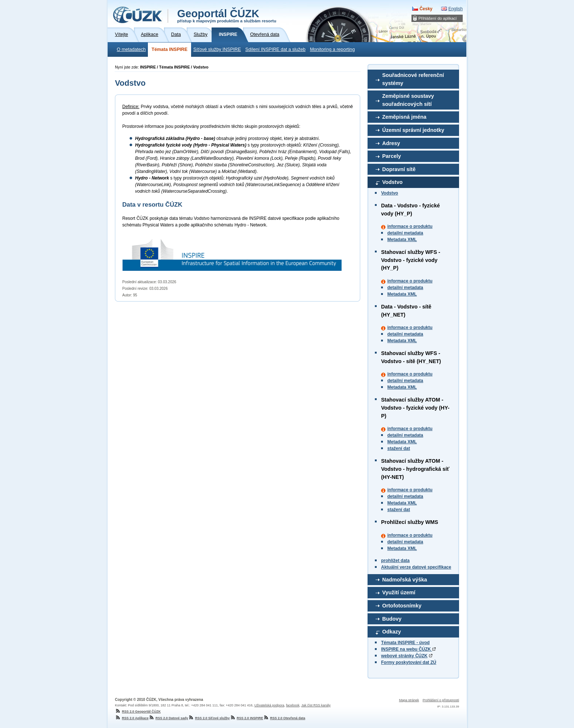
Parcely (392, 156)
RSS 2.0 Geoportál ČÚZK (138, 712)
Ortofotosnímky (402, 606)
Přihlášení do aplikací (438, 18)
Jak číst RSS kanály (316, 705)
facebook (293, 705)
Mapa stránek (409, 700)
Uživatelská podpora (269, 705)
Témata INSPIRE (169, 49)
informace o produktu (410, 226)
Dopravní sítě (399, 169)
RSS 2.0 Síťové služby (209, 718)
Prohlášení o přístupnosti (441, 700)
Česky (426, 9)
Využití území (399, 592)
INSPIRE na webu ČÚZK (408, 649)
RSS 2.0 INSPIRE (247, 718)
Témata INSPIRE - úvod (405, 643)
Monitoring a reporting (333, 49)
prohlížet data (395, 561)
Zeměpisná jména (404, 117)
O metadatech (131, 49)
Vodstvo (392, 182)
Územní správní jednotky (413, 130)
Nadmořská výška (405, 580)
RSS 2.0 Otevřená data (284, 718)
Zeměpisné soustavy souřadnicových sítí (408, 100)
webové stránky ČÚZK (404, 656)
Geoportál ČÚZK (227, 15)
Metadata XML (402, 240)
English (456, 9)
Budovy (392, 619)
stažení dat (399, 448)
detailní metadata (405, 233)
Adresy (391, 143)
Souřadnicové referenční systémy (413, 79)
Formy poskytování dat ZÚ (409, 662)
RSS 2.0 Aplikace (132, 718)
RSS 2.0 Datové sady (168, 718)
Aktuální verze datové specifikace (416, 567)
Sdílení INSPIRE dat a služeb (275, 49)
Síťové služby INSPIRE (217, 49)
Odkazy (392, 632)
